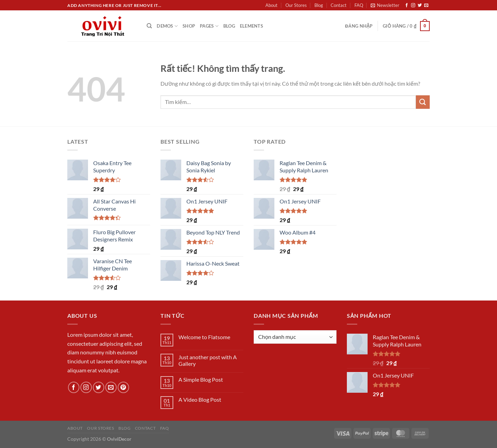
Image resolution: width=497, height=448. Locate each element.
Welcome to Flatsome (204, 337)
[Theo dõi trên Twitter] (420, 6)
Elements (251, 26)
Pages (209, 26)
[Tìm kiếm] (149, 26)
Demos (167, 26)
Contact (339, 5)
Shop (189, 26)
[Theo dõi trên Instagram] (413, 6)
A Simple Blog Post (201, 379)
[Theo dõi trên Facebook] (407, 6)
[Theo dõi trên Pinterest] (123, 387)
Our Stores (296, 5)
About (271, 5)
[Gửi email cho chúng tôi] (426, 6)
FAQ (359, 5)
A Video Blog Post (200, 399)
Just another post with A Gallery (208, 360)
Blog (319, 5)
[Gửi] (423, 102)
